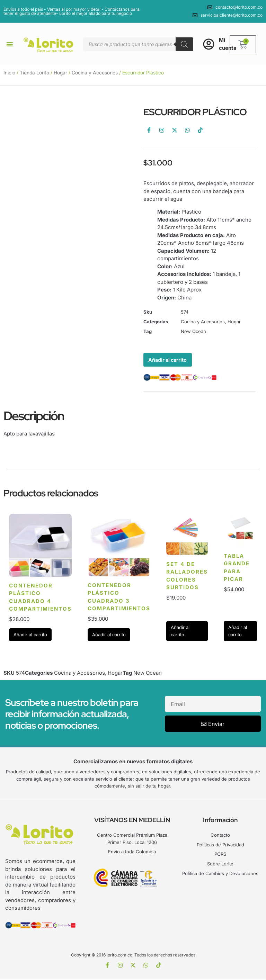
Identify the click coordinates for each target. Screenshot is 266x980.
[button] (10, 44)
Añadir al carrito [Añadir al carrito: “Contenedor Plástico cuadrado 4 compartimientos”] (30, 635)
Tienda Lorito (34, 73)
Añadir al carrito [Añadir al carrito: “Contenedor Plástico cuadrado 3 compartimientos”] (109, 635)
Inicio (9, 73)
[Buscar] (184, 44)
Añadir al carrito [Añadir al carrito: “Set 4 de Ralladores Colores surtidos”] (180, 632)
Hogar (60, 73)
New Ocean (193, 331)
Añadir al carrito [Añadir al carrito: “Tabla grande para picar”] (238, 632)
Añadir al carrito (169, 360)
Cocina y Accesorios (95, 73)
